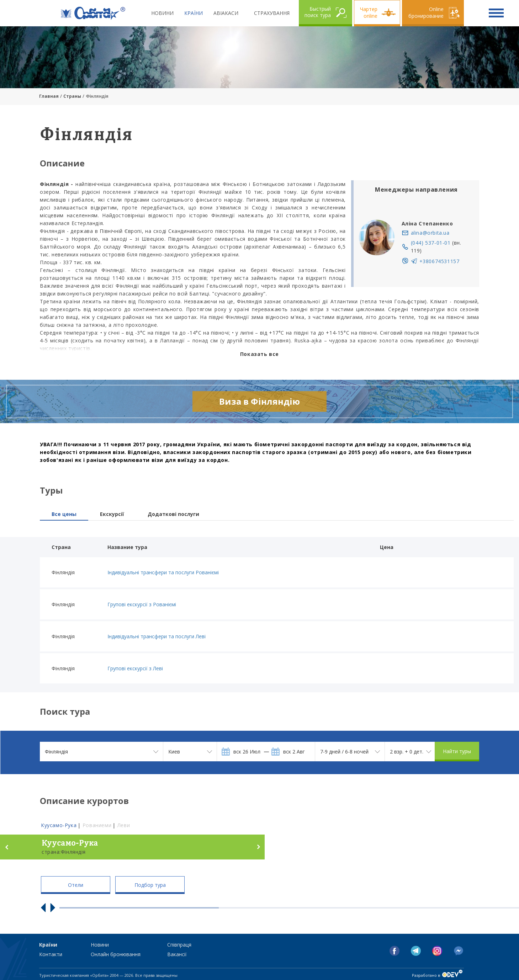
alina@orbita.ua (430, 233)
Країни (194, 13)
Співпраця (179, 945)
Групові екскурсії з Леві (135, 668)
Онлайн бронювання (116, 954)
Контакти (51, 954)
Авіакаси (226, 13)
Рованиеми (97, 825)
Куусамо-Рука (59, 825)
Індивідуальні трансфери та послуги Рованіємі (163, 572)
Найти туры (457, 751)
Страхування (272, 13)
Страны (72, 96)
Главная (49, 96)
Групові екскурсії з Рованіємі (142, 604)
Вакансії (177, 954)
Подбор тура (150, 885)
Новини (162, 13)
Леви (124, 825)
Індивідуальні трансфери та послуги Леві (157, 636)
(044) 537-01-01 (431, 243)
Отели (76, 885)
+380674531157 (439, 261)
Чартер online (369, 12)
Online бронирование (426, 12)
